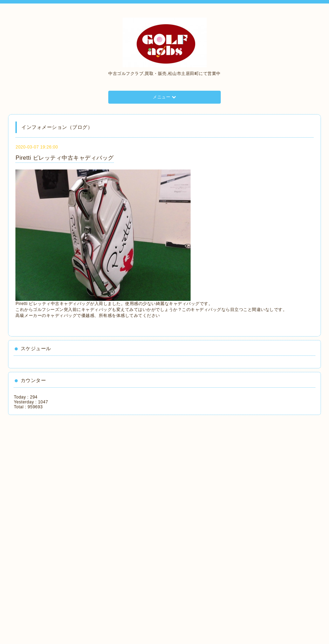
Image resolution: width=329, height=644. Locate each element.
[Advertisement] (45, 527)
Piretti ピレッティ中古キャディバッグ (64, 158)
